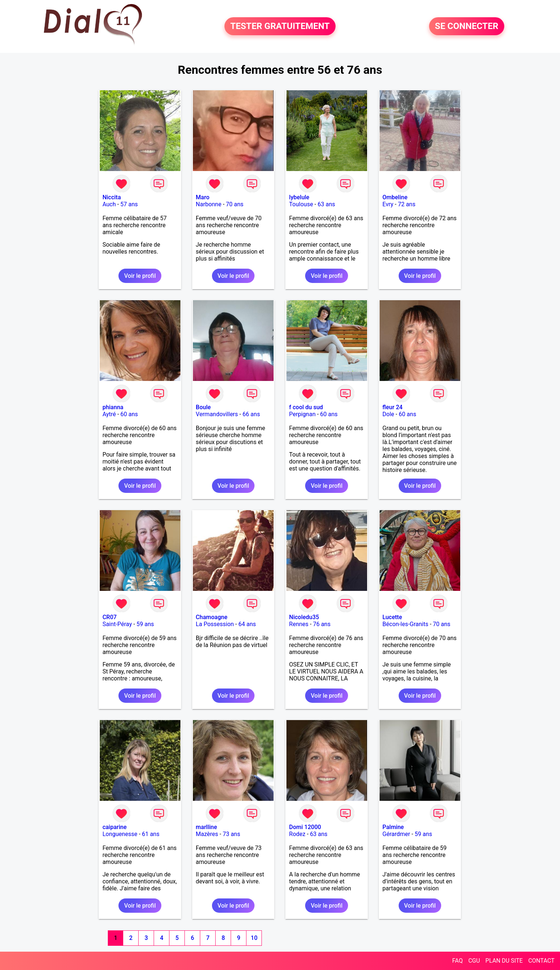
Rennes (299, 624)
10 (254, 938)
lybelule (299, 197)
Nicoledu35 (304, 617)
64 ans (247, 624)
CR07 (109, 617)
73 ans (231, 834)
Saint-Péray (117, 624)
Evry (388, 204)
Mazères (207, 834)
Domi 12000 (305, 827)
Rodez (297, 834)
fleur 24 (393, 407)
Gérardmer (396, 834)
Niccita (111, 197)
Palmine (393, 827)
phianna (113, 407)
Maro (203, 197)
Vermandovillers (217, 414)
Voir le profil (140, 276)
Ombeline (395, 197)
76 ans (322, 624)
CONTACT (541, 961)
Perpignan (302, 414)
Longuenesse (120, 834)
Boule (203, 407)
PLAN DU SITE (504, 961)
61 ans (151, 834)
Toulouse (301, 204)
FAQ (457, 961)
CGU (474, 961)
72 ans (407, 204)
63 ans (326, 204)
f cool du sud (306, 407)
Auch (109, 204)
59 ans (145, 624)
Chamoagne (212, 617)
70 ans (235, 204)
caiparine (114, 827)
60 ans (129, 414)
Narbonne (209, 204)
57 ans (129, 204)
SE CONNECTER (467, 26)
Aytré (109, 414)
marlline (206, 827)
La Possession (215, 624)
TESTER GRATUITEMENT (280, 26)
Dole (388, 414)
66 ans (251, 414)
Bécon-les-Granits (405, 624)
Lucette (392, 617)
